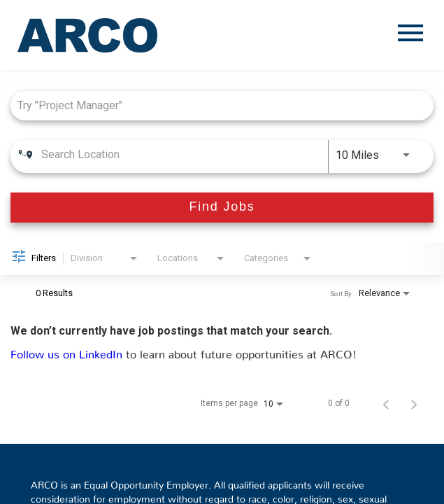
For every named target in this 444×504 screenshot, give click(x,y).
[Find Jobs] (222, 208)
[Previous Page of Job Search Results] (386, 403)
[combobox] (215, 105)
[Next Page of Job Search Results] (414, 403)
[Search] (222, 208)
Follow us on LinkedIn (68, 351)
